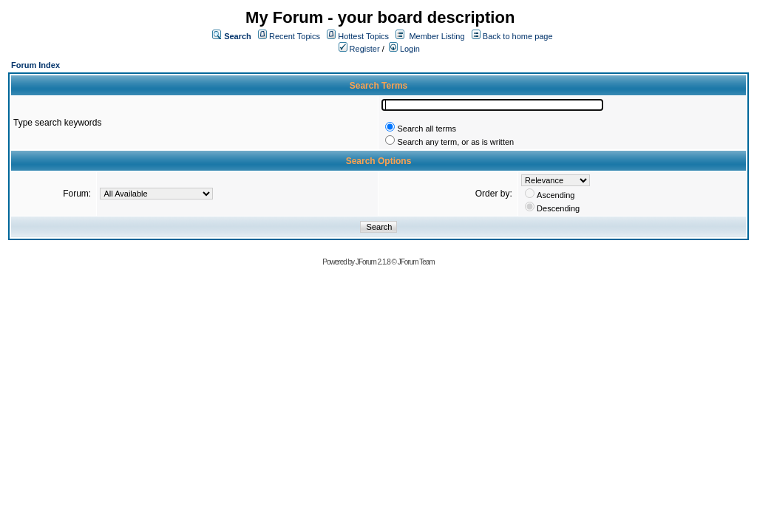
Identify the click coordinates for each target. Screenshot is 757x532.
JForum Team (416, 262)
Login (404, 49)
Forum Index (35, 65)
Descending (558, 208)
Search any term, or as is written (455, 142)
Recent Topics (295, 36)
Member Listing (437, 36)
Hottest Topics (363, 36)
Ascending (556, 195)
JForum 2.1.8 (373, 262)
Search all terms (426, 129)
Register (359, 49)
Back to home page (518, 36)
